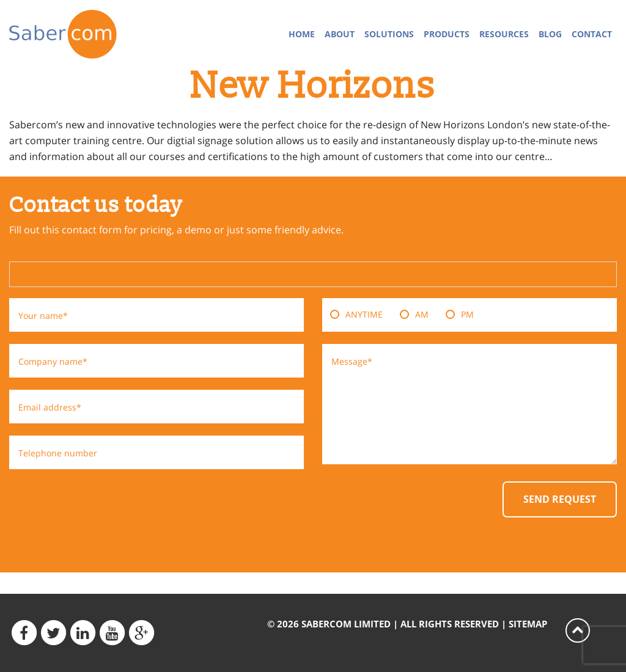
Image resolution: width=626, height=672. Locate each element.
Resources (504, 34)
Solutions (389, 34)
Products (447, 34)
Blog (550, 34)
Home (302, 34)
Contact (592, 34)
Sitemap (528, 624)
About (340, 34)
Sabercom (78, 34)
